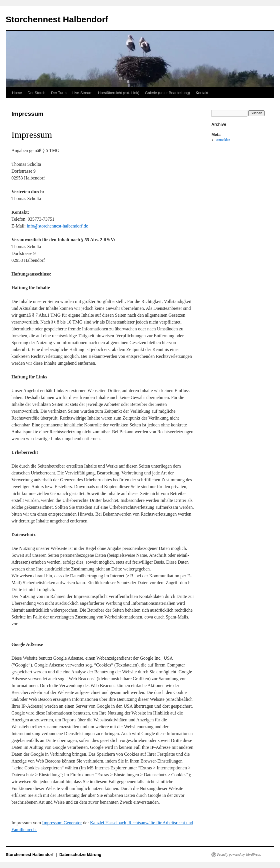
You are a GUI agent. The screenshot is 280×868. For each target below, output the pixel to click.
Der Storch (37, 93)
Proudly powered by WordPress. (239, 855)
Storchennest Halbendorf (57, 19)
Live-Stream (82, 93)
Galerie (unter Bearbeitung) (168, 93)
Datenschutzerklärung (80, 855)
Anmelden (223, 140)
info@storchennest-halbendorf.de (57, 226)
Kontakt (202, 93)
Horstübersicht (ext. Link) (119, 93)
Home (17, 93)
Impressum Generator (62, 823)
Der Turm (59, 93)
